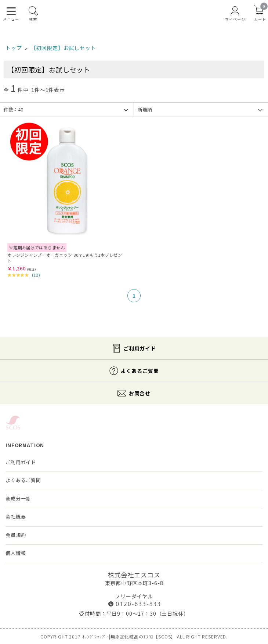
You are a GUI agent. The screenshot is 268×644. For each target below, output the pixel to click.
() (36, 275)
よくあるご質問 (140, 371)
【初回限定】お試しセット (64, 48)
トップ (14, 48)
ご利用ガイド (140, 348)
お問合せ (140, 393)
